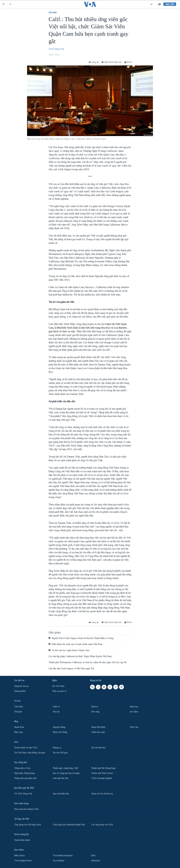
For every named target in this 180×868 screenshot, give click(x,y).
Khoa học (134, 707)
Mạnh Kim (19, 727)
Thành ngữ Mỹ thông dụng (103, 768)
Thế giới (18, 712)
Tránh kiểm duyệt (22, 840)
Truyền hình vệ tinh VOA (26, 748)
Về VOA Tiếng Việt (23, 794)
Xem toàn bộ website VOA (26, 809)
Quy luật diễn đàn (61, 794)
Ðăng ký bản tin (21, 686)
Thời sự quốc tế (59, 691)
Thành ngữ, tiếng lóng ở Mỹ (66, 768)
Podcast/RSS (20, 691)
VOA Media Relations (63, 855)
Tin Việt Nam (58, 686)
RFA (93, 855)
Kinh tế (95, 707)
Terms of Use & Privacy (102, 794)
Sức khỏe (134, 712)
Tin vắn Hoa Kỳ (98, 748)
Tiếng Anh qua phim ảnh (25, 778)
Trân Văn (134, 727)
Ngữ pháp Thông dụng (24, 773)
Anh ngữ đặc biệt (61, 778)
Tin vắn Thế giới (60, 753)
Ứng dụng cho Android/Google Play (69, 824)
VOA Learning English (102, 778)
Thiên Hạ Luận (98, 732)
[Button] (94, 62)
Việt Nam (53, 12)
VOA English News (23, 860)
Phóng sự (57, 748)
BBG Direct (20, 855)
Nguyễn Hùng (59, 727)
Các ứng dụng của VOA (102, 824)
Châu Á (56, 707)
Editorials (96, 860)
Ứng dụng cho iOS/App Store (28, 824)
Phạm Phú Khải (98, 727)
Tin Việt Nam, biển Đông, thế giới (30, 753)
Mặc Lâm (19, 732)
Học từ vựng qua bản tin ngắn (66, 773)
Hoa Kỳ (56, 712)
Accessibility (59, 860)
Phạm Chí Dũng (60, 732)
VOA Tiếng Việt (56, 49)
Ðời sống (95, 712)
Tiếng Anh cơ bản (22, 768)
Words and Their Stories (102, 773)
